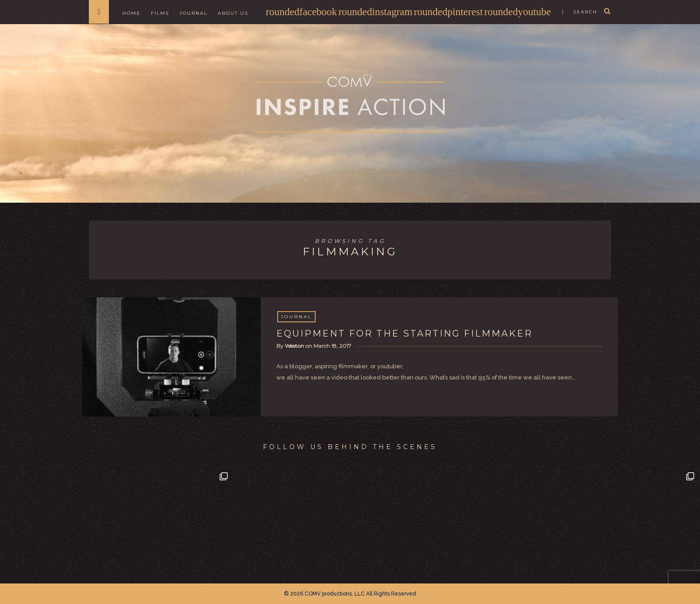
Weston (294, 346)
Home (131, 13)
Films (160, 13)
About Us (233, 13)
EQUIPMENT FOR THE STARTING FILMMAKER (404, 333)
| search (580, 12)
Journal (194, 13)
